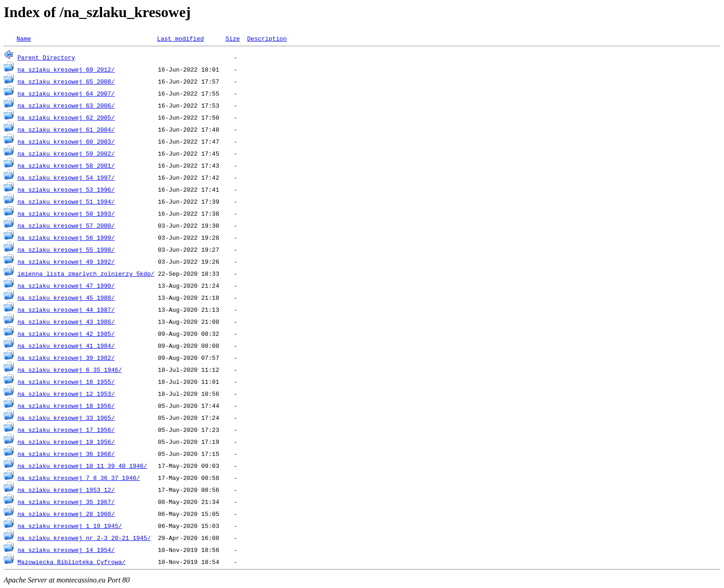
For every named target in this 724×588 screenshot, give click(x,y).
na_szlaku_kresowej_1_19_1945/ (70, 526)
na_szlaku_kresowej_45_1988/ (66, 297)
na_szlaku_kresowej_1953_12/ (66, 490)
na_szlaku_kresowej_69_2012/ (66, 69)
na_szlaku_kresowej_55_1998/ (66, 249)
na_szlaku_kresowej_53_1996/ (66, 189)
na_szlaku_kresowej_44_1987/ (66, 309)
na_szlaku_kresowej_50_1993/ (66, 213)
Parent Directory (46, 57)
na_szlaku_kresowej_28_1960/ (66, 514)
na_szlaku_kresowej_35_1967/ (66, 502)
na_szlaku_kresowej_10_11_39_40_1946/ (82, 466)
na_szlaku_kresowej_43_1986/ (66, 321)
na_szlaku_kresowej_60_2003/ (66, 141)
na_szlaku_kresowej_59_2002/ (66, 153)
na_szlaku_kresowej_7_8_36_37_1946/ (79, 478)
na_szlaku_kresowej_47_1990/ (66, 285)
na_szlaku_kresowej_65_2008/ (66, 81)
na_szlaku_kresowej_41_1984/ (66, 346)
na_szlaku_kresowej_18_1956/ (66, 406)
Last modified (180, 38)
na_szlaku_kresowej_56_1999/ (66, 237)
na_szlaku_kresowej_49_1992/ (66, 261)
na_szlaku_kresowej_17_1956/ (66, 430)
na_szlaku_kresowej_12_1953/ (66, 394)
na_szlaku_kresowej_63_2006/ (66, 105)
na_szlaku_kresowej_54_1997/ (66, 177)
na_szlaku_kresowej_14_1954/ (66, 550)
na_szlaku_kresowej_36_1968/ (66, 454)
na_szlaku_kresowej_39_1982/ (66, 358)
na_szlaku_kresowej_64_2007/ (66, 93)
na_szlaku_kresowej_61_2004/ (66, 129)
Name (24, 38)
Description (267, 38)
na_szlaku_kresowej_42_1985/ (66, 333)
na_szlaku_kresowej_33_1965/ (66, 418)
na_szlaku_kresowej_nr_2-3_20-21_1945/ (84, 538)
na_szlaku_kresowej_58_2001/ (66, 165)
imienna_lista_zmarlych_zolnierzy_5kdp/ (86, 273)
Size (232, 38)
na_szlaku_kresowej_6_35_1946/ (70, 370)
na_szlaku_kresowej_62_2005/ (66, 117)
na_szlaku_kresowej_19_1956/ (66, 442)
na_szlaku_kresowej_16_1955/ (66, 382)
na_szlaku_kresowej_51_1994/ (66, 201)
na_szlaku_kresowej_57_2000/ (66, 225)
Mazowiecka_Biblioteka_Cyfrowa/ (72, 562)
